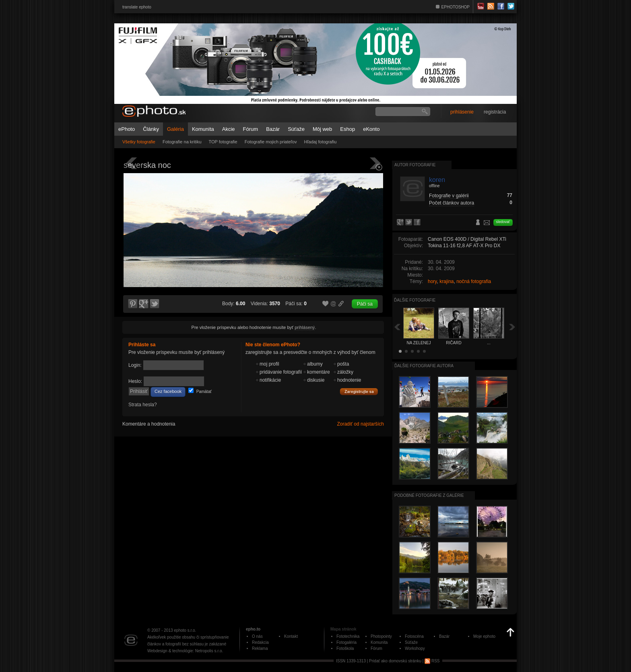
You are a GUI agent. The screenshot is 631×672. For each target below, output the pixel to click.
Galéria (175, 129)
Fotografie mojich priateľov (271, 142)
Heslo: (135, 381)
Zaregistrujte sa (359, 392)
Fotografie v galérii (449, 196)
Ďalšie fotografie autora (424, 366)
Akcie (229, 129)
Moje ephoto (484, 636)
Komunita (203, 129)
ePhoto (127, 129)
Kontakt (291, 636)
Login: (135, 365)
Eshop (347, 129)
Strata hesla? (143, 405)
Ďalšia (512, 327)
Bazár (273, 129)
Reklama (260, 648)
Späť (397, 327)
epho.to (253, 629)
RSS (432, 661)
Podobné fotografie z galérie (429, 495)
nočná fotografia (474, 281)
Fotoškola (345, 648)
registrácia (495, 112)
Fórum (251, 129)
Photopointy (381, 636)
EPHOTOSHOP (456, 7)
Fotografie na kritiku (182, 142)
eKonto (371, 129)
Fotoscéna (414, 636)
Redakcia (260, 642)
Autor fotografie (415, 165)
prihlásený (305, 327)
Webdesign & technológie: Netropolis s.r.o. (185, 651)
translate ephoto (137, 7)
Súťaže (296, 129)
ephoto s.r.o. (185, 630)
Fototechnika (348, 636)
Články (151, 129)
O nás (257, 636)
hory (432, 281)
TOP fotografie (223, 142)
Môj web (322, 129)
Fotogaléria (346, 642)
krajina (446, 281)
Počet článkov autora (452, 203)
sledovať (503, 222)
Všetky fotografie (139, 142)
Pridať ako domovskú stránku (395, 661)
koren (437, 180)
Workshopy (415, 648)
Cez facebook (168, 391)
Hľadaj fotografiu (320, 142)
